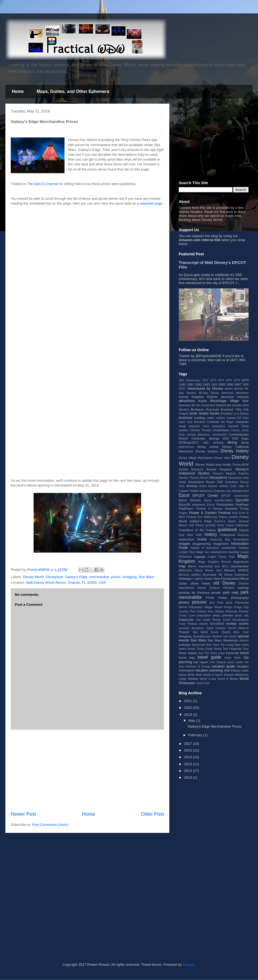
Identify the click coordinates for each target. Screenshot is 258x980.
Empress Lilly (222, 491)
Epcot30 (242, 500)
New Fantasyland (226, 578)
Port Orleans (198, 611)
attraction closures (235, 397)
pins (212, 603)
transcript (232, 653)
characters (219, 426)
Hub (227, 540)
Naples (209, 579)
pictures (199, 602)
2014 (189, 757)
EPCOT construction (235, 496)
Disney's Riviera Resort (193, 478)
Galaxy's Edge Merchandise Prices (214, 726)
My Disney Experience (234, 575)
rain (246, 616)
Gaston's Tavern (225, 521)
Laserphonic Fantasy (235, 548)
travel (244, 653)
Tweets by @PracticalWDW (200, 356)
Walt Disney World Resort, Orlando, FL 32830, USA (66, 582)
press (216, 615)
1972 (205, 380)
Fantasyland (225, 504)
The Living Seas (230, 645)
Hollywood (227, 535)
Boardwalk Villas (231, 410)
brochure (186, 418)
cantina (220, 418)
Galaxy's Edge (76, 577)
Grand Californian (237, 525)
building (199, 418)
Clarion (235, 430)
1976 (229, 380)
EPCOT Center (205, 496)
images (184, 544)
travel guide (209, 657)
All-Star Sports (209, 393)
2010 (189, 777)
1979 (245, 380)
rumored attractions (191, 628)
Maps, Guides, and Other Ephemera (73, 91)
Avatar (203, 401)
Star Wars (146, 577)
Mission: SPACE (236, 570)
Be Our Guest (200, 405)
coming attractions (198, 435)
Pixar (220, 603)
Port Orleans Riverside (223, 611)
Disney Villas (222, 458)
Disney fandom (207, 451)
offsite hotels (200, 583)
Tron (212, 662)
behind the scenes (229, 405)
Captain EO (234, 418)
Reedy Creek (221, 620)
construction (219, 435)
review (231, 624)
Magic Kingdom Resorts (214, 562)
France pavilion (228, 517)
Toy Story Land (215, 653)
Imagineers (221, 544)
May (192, 721)
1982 (198, 384)
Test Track (212, 645)
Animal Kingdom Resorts (198, 397)
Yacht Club (203, 683)
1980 (182, 384)
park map (231, 592)
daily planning (213, 443)
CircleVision (221, 430)
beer (213, 405)
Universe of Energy (198, 667)
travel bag (187, 657)
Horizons (243, 535)
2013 (189, 764)
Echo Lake (237, 486)
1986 (230, 384)
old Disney (224, 583)
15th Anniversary (190, 380)
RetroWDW (217, 624)
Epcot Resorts (190, 500)
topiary (193, 653)
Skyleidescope (202, 636)
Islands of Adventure (205, 548)
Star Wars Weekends (223, 640)
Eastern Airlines (218, 486)
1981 (190, 384)
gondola (210, 525)
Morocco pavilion (190, 575)
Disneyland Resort (202, 482)
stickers (244, 640)
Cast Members (196, 422)
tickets (191, 649)
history (211, 534)
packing (243, 588)
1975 (221, 380)
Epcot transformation (218, 500)
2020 (189, 708)
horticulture (187, 539)
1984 (214, 385)
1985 (222, 384)
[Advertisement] (58, 419)
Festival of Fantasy (209, 509)
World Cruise (208, 679)
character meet (199, 426)
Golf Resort (196, 525)
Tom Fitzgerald (232, 649)
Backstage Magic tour (230, 401)
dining (232, 442)
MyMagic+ (186, 578)
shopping (130, 577)
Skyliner (217, 636)
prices (116, 577)
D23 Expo (240, 438)
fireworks (231, 508)
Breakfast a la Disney (235, 414)
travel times (233, 658)
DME (220, 482)
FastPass (242, 504)
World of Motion (228, 679)
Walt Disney (232, 670)
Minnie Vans (213, 570)
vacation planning (209, 670)
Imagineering (202, 544)
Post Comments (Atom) (50, 825)
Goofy (221, 525)
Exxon (211, 505)
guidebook (227, 530)
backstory (185, 405)
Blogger (189, 965)
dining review (208, 447)
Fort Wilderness (207, 517)
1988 (246, 385)
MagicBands (241, 562)
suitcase (184, 645)
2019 (189, 715)
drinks (203, 486)
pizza (229, 603)
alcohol (239, 389)
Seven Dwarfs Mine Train (230, 632)
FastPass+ (186, 508)
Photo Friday (216, 598)
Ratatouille (186, 620)
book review (199, 413)
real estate (203, 620)
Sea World (200, 632)
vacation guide (223, 666)
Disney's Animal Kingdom (212, 469)
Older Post (152, 814)
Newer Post (23, 814)
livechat (234, 552)
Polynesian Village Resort (205, 607)
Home (18, 91)
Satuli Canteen (216, 628)
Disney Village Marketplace (196, 458)
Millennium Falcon (191, 570)
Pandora (203, 592)
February (196, 735)
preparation (204, 616)
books (215, 413)
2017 (182, 388)
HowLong (216, 540)
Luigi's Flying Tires (222, 557)
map (182, 566)
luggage (200, 556)
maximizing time (209, 566)
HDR (199, 535)
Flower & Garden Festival (210, 513)
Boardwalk (212, 410)
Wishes (193, 679)
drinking (192, 486)
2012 (189, 771)
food (235, 513)
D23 (226, 438)
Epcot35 (184, 504)
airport (229, 389)
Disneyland (54, 577)
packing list (187, 592)
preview (228, 615)
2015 (189, 750)
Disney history (235, 451)
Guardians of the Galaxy (197, 530)
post (230, 212)
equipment (199, 505)
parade (216, 592)
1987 (238, 384)
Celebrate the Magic (221, 422)
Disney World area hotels (213, 464)
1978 (237, 380)
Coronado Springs (205, 438)
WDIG (191, 675)
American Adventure (235, 393)
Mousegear (210, 575)
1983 (206, 384)
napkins (199, 579)
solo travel (230, 636)
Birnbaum (198, 409)
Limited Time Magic (191, 552)
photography (240, 598)
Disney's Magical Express (231, 473)
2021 (189, 701)
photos (184, 602)
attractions (187, 401)
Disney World (33, 577)
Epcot (184, 495)
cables (210, 418)
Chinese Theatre (200, 430)
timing (218, 649)
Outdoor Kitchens (222, 588)
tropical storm (225, 662)
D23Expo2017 (189, 442)
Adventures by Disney (205, 388)
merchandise (99, 577)
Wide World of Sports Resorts (215, 675)
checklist (233, 426)
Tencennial (198, 645)
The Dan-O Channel (42, 184)
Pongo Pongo (233, 607)
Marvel (192, 566)
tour (201, 653)
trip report (201, 662)
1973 (213, 380)
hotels (202, 539)
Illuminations (241, 540)
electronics (206, 491)
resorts (203, 624)
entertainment (240, 491)
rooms (244, 624)
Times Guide (205, 649)
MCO (225, 566)
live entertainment (216, 552)
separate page (151, 203)
